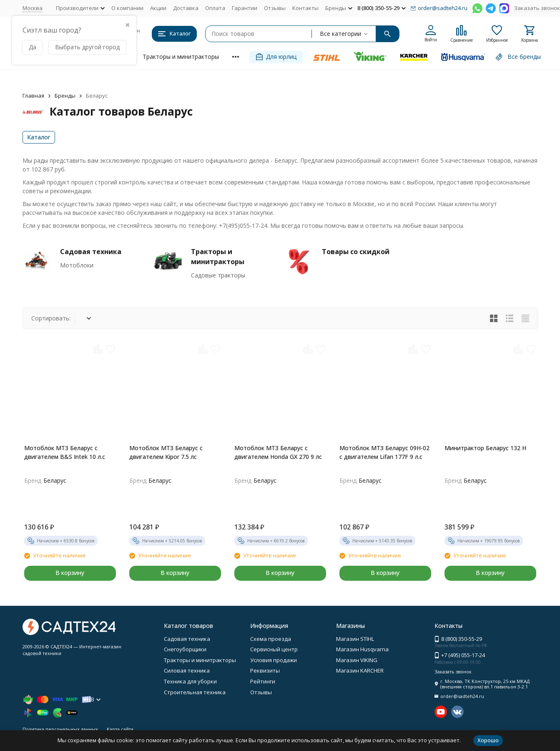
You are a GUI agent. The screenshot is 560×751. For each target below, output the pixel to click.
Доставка (186, 8)
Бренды (65, 96)
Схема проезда (271, 639)
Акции (158, 8)
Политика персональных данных (60, 729)
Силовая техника (187, 670)
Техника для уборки (190, 681)
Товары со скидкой (356, 252)
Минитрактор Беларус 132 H (485, 448)
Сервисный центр (274, 649)
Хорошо (488, 740)
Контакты (305, 8)
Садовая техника (91, 252)
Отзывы (275, 8)
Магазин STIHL (355, 639)
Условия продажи (274, 660)
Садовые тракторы (218, 275)
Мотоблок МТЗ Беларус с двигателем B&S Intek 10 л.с (65, 452)
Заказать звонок (537, 8)
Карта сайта (120, 729)
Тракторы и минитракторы (181, 57)
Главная (33, 96)
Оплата (215, 8)
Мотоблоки (77, 265)
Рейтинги (263, 681)
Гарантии (245, 8)
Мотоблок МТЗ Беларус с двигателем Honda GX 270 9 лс (278, 452)
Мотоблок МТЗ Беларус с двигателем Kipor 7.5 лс (166, 452)
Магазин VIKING (357, 660)
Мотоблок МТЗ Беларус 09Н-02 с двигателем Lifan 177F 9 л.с (384, 452)
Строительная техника (195, 692)
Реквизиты (265, 670)
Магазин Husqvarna (362, 649)
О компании (127, 8)
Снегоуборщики (185, 649)
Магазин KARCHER (360, 670)
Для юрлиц (276, 57)
